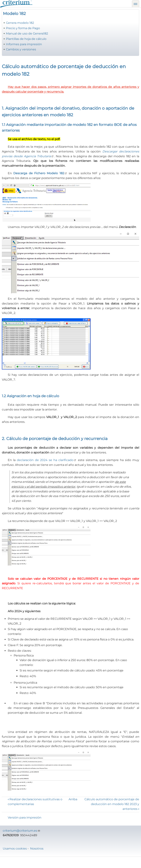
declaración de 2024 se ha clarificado (47, 460)
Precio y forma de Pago (23, 28)
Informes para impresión (24, 44)
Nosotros (37, 849)
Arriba (73, 799)
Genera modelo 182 (20, 23)
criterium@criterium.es (22, 831)
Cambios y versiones (21, 49)
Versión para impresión (25, 818)
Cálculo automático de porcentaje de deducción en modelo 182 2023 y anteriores (112, 804)
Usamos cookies (15, 849)
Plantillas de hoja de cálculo (26, 39)
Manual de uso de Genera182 (27, 33)
